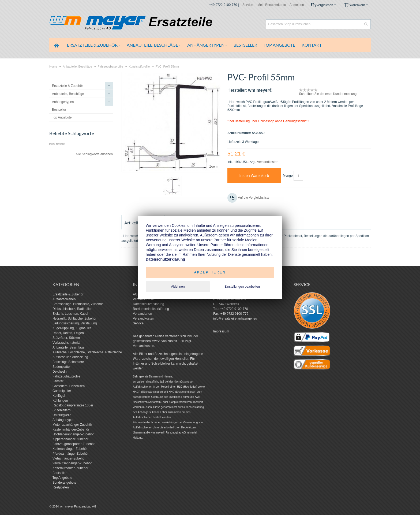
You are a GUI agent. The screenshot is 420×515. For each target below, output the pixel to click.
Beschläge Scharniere (68, 362)
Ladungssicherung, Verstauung (75, 323)
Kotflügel (59, 396)
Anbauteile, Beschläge (68, 347)
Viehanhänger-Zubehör (69, 458)
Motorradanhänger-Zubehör (72, 425)
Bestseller (60, 473)
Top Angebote (62, 478)
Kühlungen (60, 401)
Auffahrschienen (64, 299)
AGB (136, 294)
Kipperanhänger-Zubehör (70, 439)
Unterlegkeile (62, 415)
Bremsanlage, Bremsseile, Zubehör (78, 304)
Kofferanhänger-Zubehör (70, 449)
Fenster (58, 381)
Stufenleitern (61, 410)
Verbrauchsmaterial (66, 343)
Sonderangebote (64, 483)
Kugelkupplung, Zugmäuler (72, 328)
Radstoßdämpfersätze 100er (73, 405)
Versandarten (142, 314)
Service (248, 5)
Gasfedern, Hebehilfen (69, 386)
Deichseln (60, 372)
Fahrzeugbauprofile (66, 376)
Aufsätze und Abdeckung (70, 357)
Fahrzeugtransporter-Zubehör (74, 444)
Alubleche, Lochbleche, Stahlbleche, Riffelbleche (87, 352)
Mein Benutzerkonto (272, 5)
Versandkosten (268, 162)
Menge (288, 176)
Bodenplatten (62, 367)
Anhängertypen (63, 420)
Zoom (213, 166)
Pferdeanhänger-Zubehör (71, 454)
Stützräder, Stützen (66, 338)
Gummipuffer (62, 391)
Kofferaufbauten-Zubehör (70, 468)
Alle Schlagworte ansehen (94, 154)
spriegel (60, 144)
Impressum (221, 331)
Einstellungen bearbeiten (242, 287)
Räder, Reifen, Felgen (68, 333)
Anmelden (297, 5)
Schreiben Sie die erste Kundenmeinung (328, 94)
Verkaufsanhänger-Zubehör (72, 463)
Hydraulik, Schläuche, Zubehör (74, 318)
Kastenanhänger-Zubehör (71, 429)
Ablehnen (178, 287)
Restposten (61, 487)
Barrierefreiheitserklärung (151, 309)
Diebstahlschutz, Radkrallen (72, 309)
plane (52, 144)
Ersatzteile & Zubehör (68, 294)
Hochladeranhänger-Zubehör (73, 434)
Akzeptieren (210, 272)
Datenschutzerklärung (149, 304)
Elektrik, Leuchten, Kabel (70, 314)
